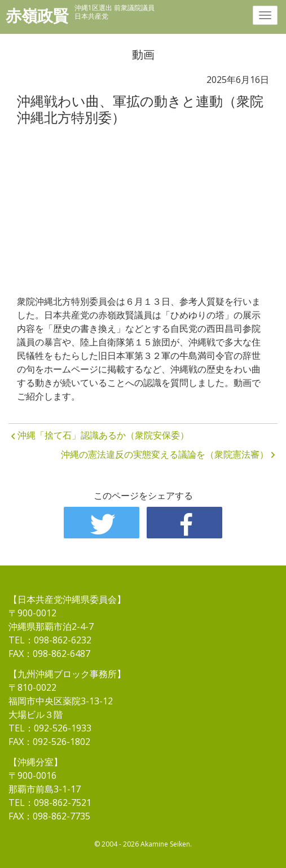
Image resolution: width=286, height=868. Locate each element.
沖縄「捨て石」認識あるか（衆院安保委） (103, 435)
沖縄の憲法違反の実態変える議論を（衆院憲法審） (165, 454)
